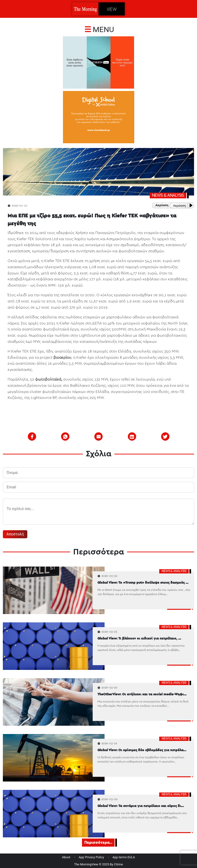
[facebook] (32, 437)
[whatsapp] (65, 437)
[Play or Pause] (192, 205)
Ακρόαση (179, 206)
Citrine (119, 864)
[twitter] (165, 437)
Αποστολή (15, 534)
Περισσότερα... (98, 843)
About (66, 857)
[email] (99, 437)
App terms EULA (124, 857)
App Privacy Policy (91, 857)
